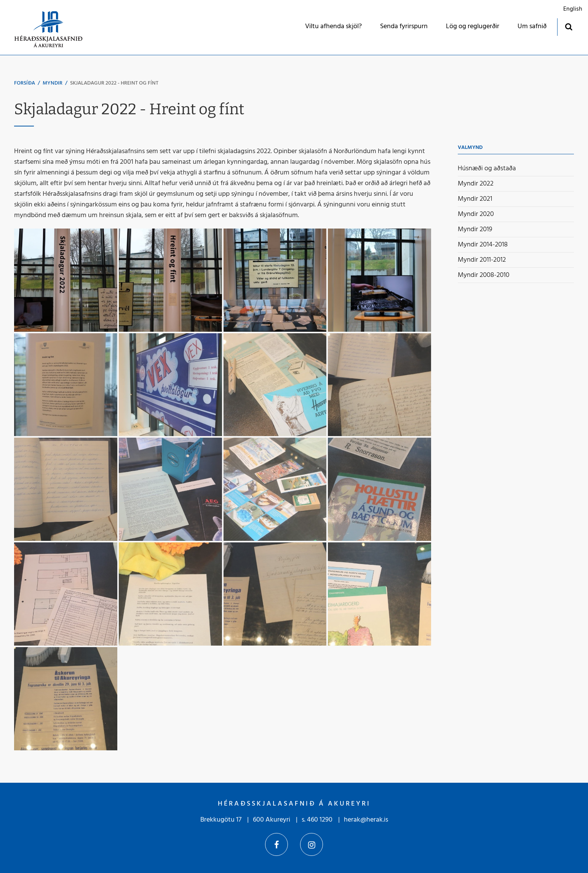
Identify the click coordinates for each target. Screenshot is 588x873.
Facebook (276, 844)
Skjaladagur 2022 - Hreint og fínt (114, 83)
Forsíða (25, 83)
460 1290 (320, 820)
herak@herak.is (366, 820)
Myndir (53, 83)
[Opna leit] (568, 26)
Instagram (312, 844)
